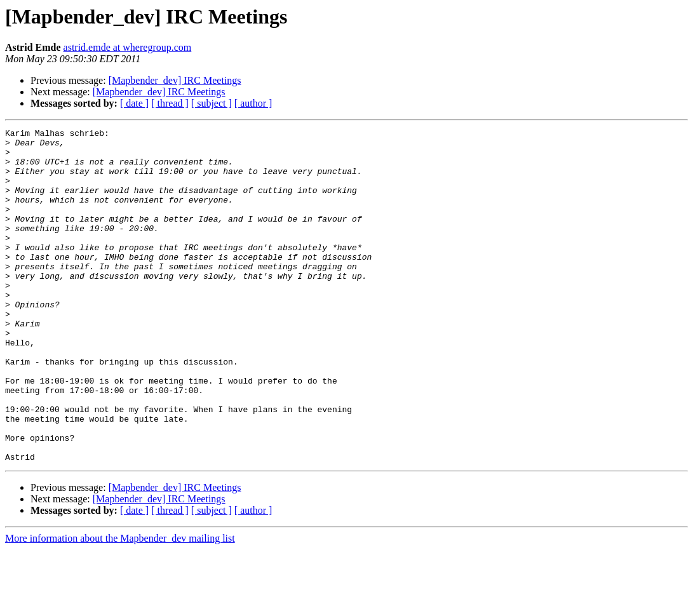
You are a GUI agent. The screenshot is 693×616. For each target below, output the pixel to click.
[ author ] (253, 103)
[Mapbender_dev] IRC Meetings (175, 80)
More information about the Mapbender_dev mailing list (120, 605)
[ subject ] (212, 103)
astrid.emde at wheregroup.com (128, 47)
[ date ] (134, 103)
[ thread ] (170, 103)
